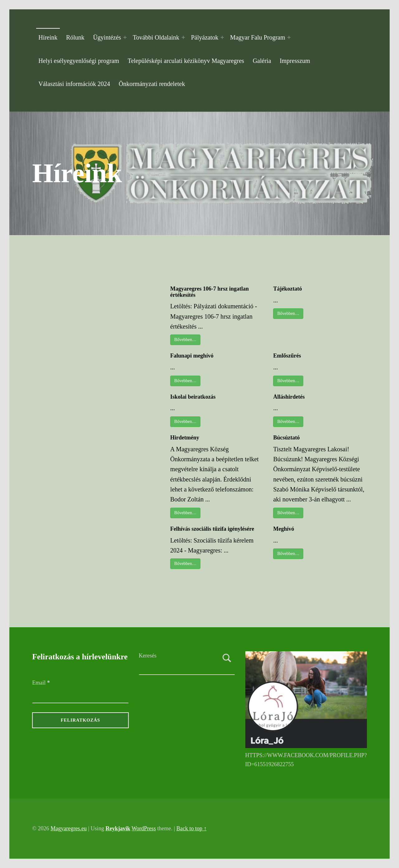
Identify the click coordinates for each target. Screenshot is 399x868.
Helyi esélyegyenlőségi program (79, 61)
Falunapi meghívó (192, 356)
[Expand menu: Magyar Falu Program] (289, 37)
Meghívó (284, 529)
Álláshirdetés (289, 397)
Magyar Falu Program (258, 37)
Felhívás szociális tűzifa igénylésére (212, 529)
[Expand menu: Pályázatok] (222, 37)
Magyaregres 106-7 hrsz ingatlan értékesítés (209, 292)
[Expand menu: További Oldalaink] (183, 37)
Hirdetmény (185, 438)
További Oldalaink (156, 37)
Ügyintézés (107, 37)
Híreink (48, 37)
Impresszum (295, 61)
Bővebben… (185, 340)
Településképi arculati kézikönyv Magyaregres (186, 61)
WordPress (144, 828)
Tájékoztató (287, 289)
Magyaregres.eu (69, 828)
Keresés (148, 656)
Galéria (262, 61)
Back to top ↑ (192, 828)
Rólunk (75, 37)
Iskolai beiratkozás (193, 397)
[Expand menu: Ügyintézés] (125, 37)
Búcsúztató (286, 438)
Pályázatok (205, 37)
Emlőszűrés (287, 356)
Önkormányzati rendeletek (152, 84)
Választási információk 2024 (74, 84)
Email (41, 683)
